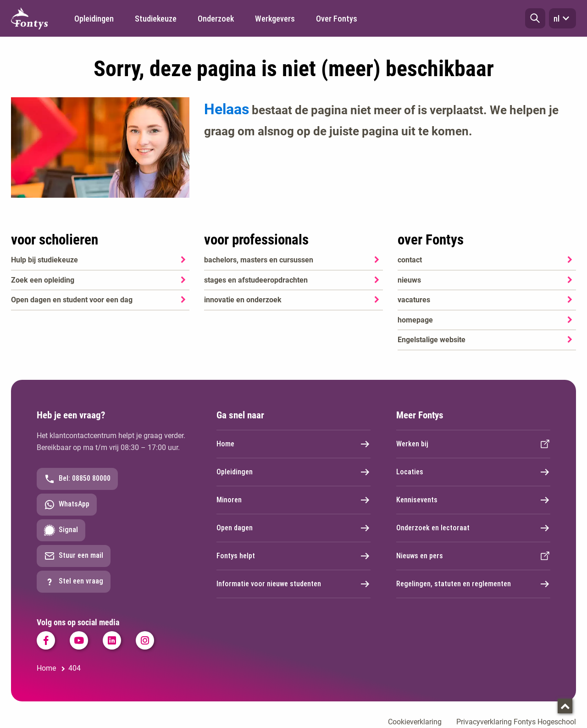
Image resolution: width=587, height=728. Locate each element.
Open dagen (293, 528)
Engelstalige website (432, 340)
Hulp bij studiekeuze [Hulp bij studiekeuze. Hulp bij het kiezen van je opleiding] (44, 260)
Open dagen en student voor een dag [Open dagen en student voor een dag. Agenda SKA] (72, 300)
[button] (535, 18)
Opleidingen (293, 472)
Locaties (473, 472)
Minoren (293, 500)
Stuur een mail (74, 556)
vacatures (414, 300)
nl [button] (562, 18)
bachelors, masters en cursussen (259, 260)
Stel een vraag (74, 582)
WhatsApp (67, 505)
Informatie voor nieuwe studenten (293, 584)
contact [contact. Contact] (410, 260)
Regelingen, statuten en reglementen (473, 584)
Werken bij (473, 444)
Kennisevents (473, 500)
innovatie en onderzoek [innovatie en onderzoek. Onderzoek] (243, 300)
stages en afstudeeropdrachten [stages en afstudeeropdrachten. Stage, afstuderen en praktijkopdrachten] (256, 280)
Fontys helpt (293, 556)
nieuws (409, 280)
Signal (61, 530)
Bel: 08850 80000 (77, 479)
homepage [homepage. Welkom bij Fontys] (415, 320)
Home (293, 444)
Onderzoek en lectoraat (473, 528)
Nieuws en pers (473, 556)
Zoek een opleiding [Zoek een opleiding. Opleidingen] (43, 280)
